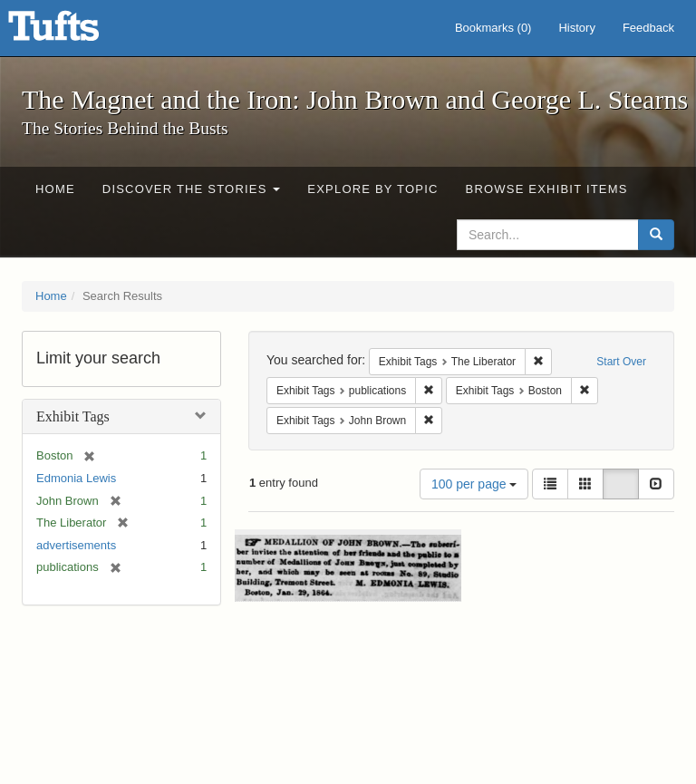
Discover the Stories (192, 189)
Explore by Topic (372, 189)
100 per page (474, 484)
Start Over (621, 362)
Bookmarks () (493, 28)
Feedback (648, 28)
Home (55, 189)
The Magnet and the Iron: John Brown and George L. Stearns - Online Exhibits (76, 32)
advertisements (76, 545)
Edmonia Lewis (76, 478)
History (576, 28)
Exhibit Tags (73, 416)
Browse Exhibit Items (547, 189)
